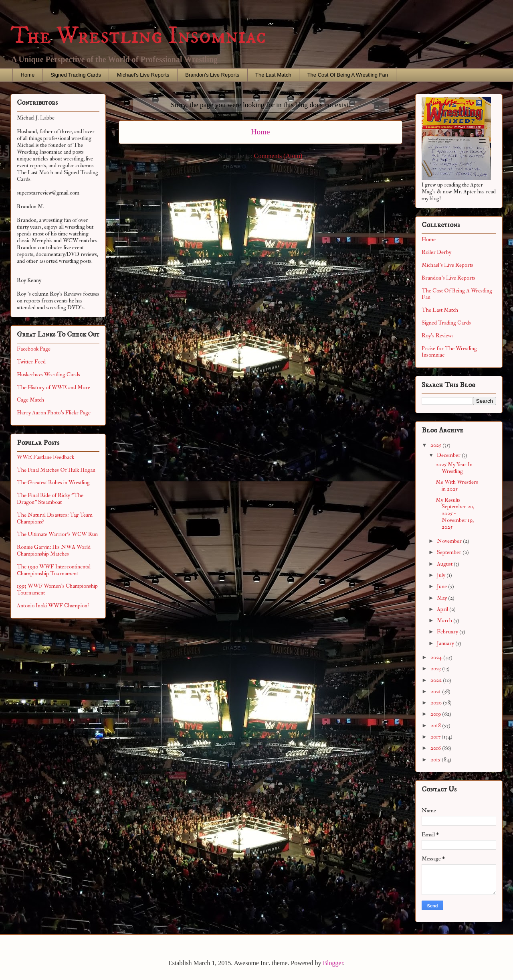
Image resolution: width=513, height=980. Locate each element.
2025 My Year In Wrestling (454, 468)
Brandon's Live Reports (212, 75)
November (450, 541)
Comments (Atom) (278, 156)
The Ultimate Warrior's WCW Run (57, 534)
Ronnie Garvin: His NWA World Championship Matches (54, 550)
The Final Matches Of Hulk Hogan (56, 470)
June (442, 586)
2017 (436, 737)
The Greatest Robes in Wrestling (53, 482)
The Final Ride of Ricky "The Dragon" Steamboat (50, 499)
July (442, 575)
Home (28, 75)
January (446, 643)
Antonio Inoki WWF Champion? (53, 606)
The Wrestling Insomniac (138, 36)
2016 (436, 748)
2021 (436, 691)
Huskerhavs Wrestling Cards (48, 374)
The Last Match (273, 75)
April (443, 609)
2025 (436, 445)
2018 (436, 725)
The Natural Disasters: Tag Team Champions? (55, 518)
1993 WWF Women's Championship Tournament (57, 589)
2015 (436, 760)
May (442, 598)
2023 (436, 669)
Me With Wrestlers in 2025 (457, 485)
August (445, 564)
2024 (437, 657)
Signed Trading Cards (76, 75)
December (449, 455)
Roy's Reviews (438, 336)
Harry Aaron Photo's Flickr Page (54, 413)
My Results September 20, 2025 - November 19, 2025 (455, 513)
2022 (437, 680)
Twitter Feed (31, 362)
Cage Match (30, 400)
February (448, 632)
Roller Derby (436, 252)
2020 (437, 703)
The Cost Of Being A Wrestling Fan (348, 75)
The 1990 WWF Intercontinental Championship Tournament (54, 570)
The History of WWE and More (54, 387)
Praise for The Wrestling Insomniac (449, 352)
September (450, 552)
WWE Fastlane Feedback (45, 457)
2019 (436, 714)
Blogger (333, 963)
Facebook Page (34, 349)
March (445, 620)
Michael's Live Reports (143, 75)
